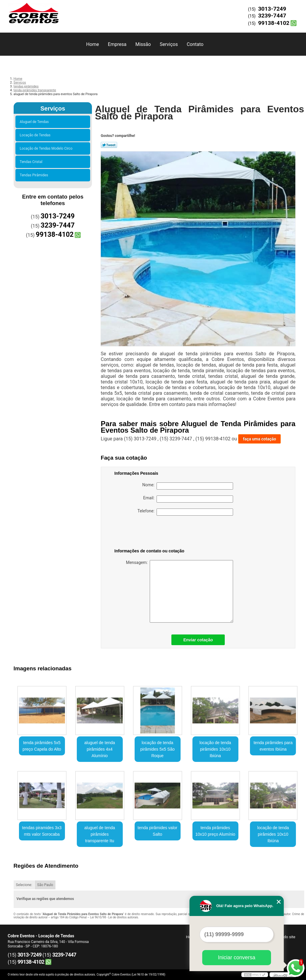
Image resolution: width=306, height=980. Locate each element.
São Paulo (45, 885)
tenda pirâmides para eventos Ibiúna (273, 746)
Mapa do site (284, 937)
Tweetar (109, 145)
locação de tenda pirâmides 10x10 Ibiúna (215, 749)
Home (93, 44)
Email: (188, 499)
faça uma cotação (259, 439)
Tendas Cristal (32, 162)
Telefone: (185, 512)
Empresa (117, 44)
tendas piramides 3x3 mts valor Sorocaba (42, 831)
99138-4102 (274, 23)
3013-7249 (272, 9)
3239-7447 (272, 16)
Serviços (169, 44)
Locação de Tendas (36, 135)
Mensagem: (180, 591)
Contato (195, 44)
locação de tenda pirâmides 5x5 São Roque (157, 749)
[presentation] (152, 533)
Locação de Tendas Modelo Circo (47, 148)
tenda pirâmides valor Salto (157, 831)
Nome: (188, 486)
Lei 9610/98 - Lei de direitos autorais (114, 917)
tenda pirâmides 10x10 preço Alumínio (215, 831)
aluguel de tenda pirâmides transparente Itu (100, 834)
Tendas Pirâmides (35, 175)
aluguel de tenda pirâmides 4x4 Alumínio (100, 749)
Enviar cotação (198, 640)
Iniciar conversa (237, 957)
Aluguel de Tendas (35, 122)
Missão (143, 44)
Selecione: (24, 885)
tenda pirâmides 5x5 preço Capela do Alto (42, 746)
